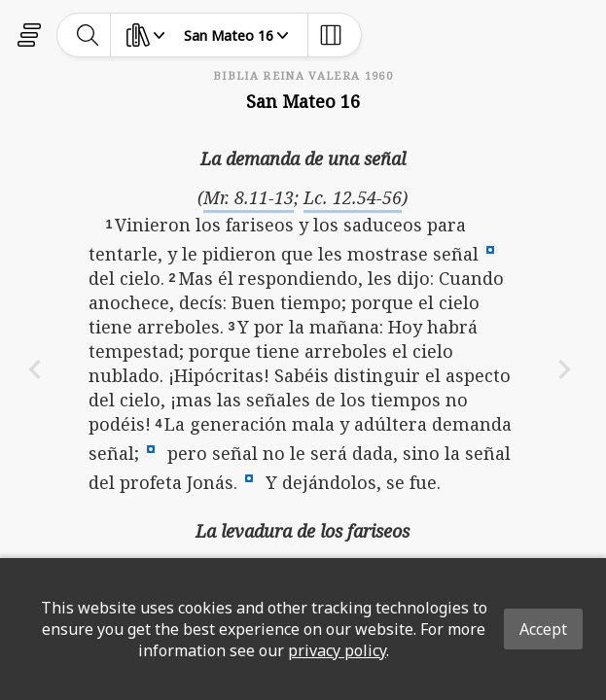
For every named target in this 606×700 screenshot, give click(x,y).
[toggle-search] (88, 35)
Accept (543, 629)
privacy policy (337, 650)
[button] (490, 249)
